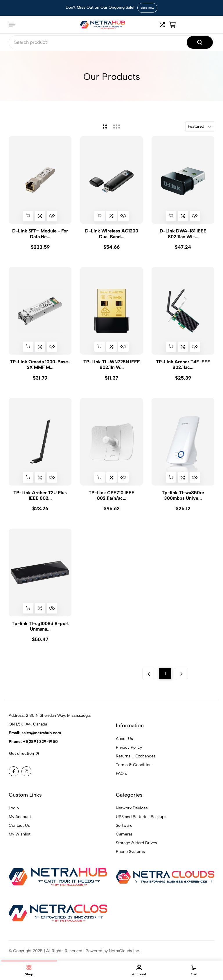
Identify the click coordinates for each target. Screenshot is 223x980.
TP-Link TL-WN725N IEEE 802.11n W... (112, 366)
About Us (124, 743)
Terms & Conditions (135, 769)
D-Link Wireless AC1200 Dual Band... (112, 234)
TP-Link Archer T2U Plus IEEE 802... (40, 498)
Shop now (147, 8)
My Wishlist (20, 839)
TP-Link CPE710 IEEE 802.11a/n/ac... (111, 498)
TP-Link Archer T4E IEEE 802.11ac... (183, 366)
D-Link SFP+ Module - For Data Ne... (40, 234)
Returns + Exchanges (136, 761)
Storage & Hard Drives (136, 848)
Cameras (124, 839)
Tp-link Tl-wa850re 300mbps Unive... (183, 498)
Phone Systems (130, 856)
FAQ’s (121, 778)
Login (14, 813)
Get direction (24, 758)
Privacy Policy (129, 752)
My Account (20, 821)
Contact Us (19, 830)
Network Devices (132, 813)
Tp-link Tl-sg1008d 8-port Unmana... (40, 630)
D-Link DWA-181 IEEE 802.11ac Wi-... (183, 234)
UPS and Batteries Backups (141, 821)
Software (124, 830)
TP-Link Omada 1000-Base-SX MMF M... (40, 366)
